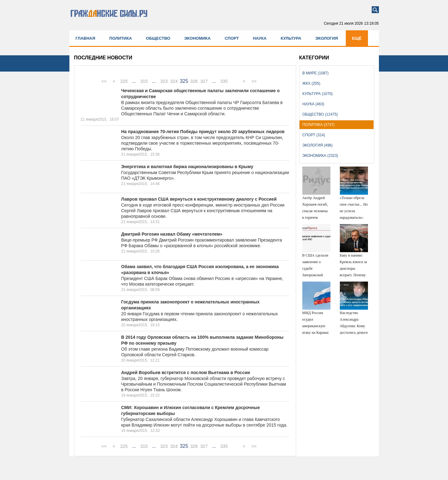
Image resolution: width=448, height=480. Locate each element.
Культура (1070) (317, 94)
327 (204, 81)
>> (254, 81)
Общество (158, 38)
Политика (121, 38)
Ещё (357, 38)
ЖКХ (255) (311, 83)
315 (144, 81)
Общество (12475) (320, 114)
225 (124, 81)
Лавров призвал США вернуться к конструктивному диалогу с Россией (199, 199)
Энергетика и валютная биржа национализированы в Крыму (187, 167)
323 (164, 81)
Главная (86, 38)
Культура (291, 38)
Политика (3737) (318, 125)
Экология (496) (317, 145)
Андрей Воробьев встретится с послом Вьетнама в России (186, 372)
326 (194, 81)
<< (104, 81)
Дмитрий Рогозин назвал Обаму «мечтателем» (172, 234)
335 (224, 81)
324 (174, 81)
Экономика (197, 38)
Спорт (232, 38)
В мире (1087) (315, 73)
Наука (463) (313, 104)
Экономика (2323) (320, 156)
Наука (260, 38)
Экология (327, 38)
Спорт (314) (314, 135)
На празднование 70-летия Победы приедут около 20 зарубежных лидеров (203, 132)
